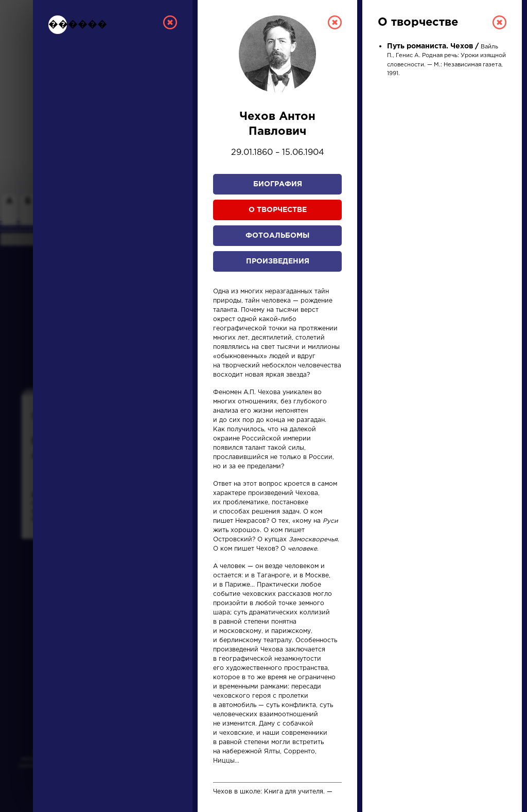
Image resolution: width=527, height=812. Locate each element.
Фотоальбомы (277, 236)
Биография (278, 184)
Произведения (278, 261)
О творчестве (278, 210)
